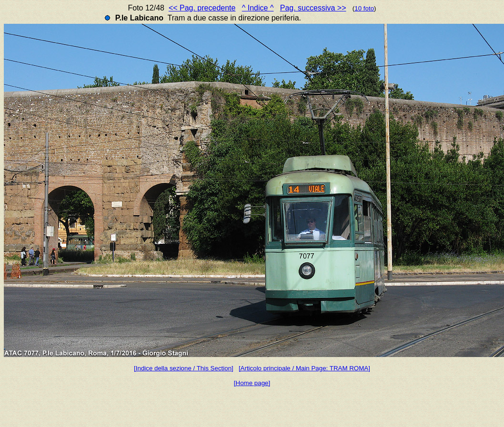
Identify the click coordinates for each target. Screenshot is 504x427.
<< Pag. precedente (202, 8)
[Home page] (252, 383)
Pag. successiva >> (313, 8)
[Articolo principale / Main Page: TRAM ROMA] (304, 368)
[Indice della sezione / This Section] (184, 368)
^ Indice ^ (258, 8)
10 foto (364, 8)
